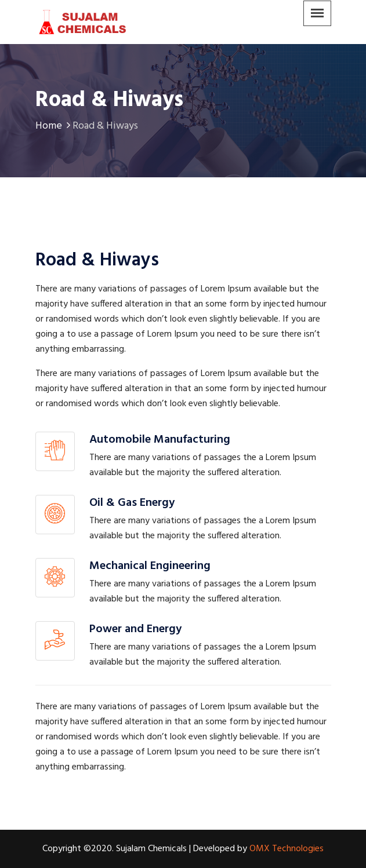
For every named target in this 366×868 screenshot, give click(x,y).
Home (54, 126)
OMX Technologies (287, 849)
